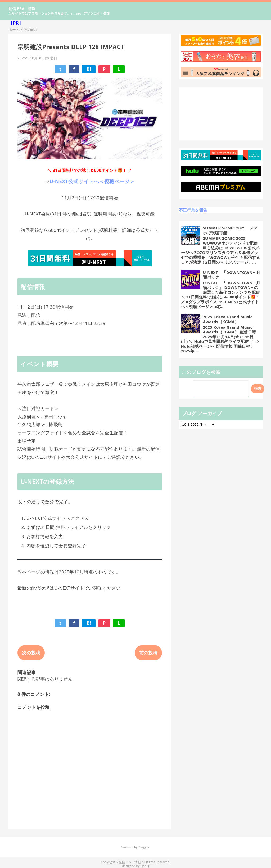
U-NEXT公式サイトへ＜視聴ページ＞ (92, 181)
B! (89, 69)
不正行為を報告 (193, 210)
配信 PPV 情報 (22, 9)
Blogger (144, 847)
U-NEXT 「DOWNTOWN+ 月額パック (232, 275)
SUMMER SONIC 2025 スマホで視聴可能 (230, 230)
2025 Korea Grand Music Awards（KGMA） (228, 319)
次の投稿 (31, 653)
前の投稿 (148, 653)
